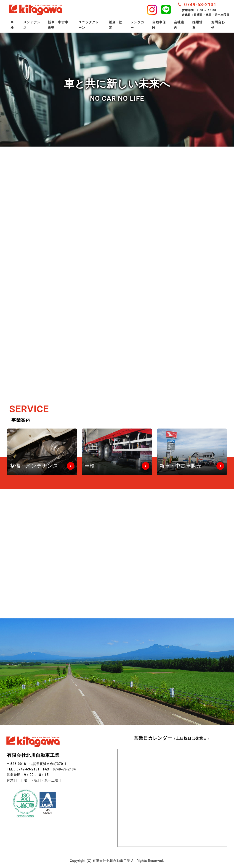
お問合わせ (218, 25)
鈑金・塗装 (116, 25)
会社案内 (179, 25)
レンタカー (137, 25)
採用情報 (198, 25)
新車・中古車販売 (58, 25)
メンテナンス (32, 25)
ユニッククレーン (89, 25)
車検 (12, 25)
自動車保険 (159, 25)
